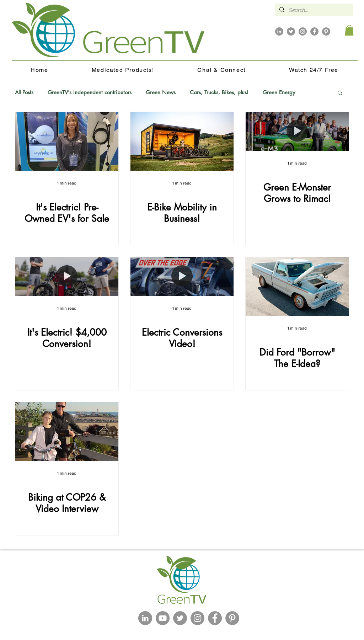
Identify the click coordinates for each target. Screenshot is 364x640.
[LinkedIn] (279, 31)
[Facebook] (314, 31)
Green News (161, 92)
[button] (349, 30)
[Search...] (314, 10)
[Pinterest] (326, 31)
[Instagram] (303, 31)
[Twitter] (291, 31)
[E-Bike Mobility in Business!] (182, 141)
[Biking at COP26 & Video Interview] (67, 431)
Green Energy (279, 92)
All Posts (24, 92)
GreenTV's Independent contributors (90, 92)
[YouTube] (163, 618)
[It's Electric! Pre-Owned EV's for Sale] (67, 141)
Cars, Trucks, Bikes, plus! (219, 92)
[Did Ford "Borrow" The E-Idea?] (297, 286)
